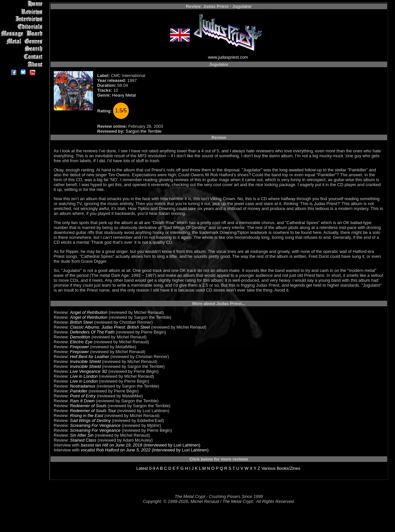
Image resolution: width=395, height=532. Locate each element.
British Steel (81, 322)
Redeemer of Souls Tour (93, 411)
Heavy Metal (124, 95)
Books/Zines (288, 468)
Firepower (80, 347)
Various (268, 468)
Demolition (80, 337)
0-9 (152, 468)
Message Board (23, 34)
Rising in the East (87, 416)
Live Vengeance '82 (89, 371)
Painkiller (79, 391)
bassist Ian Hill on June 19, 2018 (111, 445)
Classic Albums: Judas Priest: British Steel (110, 327)
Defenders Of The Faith (92, 332)
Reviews (23, 11)
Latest (142, 468)
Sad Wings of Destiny (90, 420)
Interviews (23, 19)
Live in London (84, 376)
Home (23, 4)
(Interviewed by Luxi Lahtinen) (171, 445)
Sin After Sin (82, 435)
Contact (23, 57)
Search (23, 49)
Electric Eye (81, 342)
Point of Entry (83, 396)
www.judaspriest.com (228, 57)
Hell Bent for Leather (90, 357)
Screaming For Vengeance (95, 425)
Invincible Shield (86, 361)
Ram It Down (82, 401)
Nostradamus (83, 386)
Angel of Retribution (89, 312)
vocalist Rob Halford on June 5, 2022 (116, 450)
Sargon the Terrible (144, 131)
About (23, 64)
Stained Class (83, 440)
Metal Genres (23, 41)
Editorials (23, 26)
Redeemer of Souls (88, 406)
